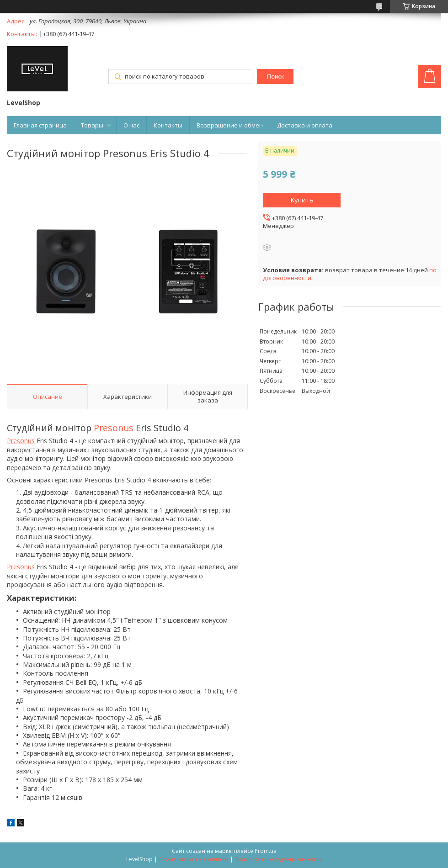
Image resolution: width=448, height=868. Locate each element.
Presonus (114, 428)
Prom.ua (266, 851)
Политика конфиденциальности (278, 859)
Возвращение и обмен (230, 125)
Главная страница (40, 125)
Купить (302, 200)
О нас (131, 125)
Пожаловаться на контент (194, 859)
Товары (92, 125)
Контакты (168, 125)
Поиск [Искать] (275, 77)
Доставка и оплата (305, 125)
